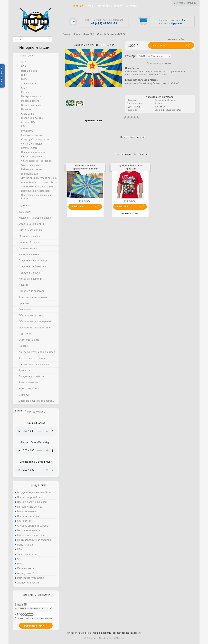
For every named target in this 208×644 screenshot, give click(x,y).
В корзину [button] (159, 45)
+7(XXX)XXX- (34, 615)
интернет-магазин (77, 633)
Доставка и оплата (110, 6)
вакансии (136, 633)
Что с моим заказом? (36, 594)
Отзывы (91, 6)
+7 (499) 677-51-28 (104, 23)
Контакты (131, 6)
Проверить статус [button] (33, 626)
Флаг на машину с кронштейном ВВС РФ (85, 167)
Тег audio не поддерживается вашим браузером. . (36, 431)
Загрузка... (179, 3)
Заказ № (34, 604)
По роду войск (36, 485)
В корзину (78, 207)
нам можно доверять (100, 633)
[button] (55, 39)
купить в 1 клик (94, 120)
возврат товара (121, 633)
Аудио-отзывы (36, 412)
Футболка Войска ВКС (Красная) (130, 167)
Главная (78, 6)
